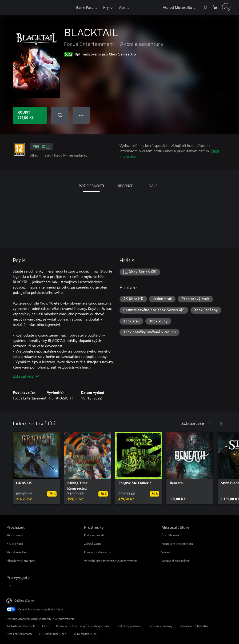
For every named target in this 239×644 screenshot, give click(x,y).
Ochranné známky (161, 626)
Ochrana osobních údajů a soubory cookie (83, 626)
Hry (106, 7)
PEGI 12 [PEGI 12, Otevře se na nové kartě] (41, 147)
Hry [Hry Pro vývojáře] (9, 585)
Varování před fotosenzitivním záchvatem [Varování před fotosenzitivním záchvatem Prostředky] (111, 561)
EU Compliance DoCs (53, 634)
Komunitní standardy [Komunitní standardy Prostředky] (97, 552)
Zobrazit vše (193, 423)
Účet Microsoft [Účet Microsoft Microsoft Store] (171, 535)
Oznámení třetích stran (194, 626)
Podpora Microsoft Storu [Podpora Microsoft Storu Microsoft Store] (177, 544)
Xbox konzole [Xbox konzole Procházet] (15, 535)
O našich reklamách (19, 634)
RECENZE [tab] (125, 186)
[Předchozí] (210, 424)
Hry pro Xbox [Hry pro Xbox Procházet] (15, 544)
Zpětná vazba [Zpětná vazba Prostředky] (93, 544)
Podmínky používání (130, 626)
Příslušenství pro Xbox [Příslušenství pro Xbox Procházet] (21, 561)
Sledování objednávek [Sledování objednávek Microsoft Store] (175, 561)
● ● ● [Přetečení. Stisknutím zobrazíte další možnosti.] (81, 115)
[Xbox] (60, 7)
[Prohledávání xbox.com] (205, 7)
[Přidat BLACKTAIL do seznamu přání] (60, 115)
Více (122, 7)
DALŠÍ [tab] (154, 186)
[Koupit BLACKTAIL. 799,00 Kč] (30, 115)
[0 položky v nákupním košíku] (215, 7)
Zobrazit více (26, 376)
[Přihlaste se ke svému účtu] (226, 7)
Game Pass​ (85, 7)
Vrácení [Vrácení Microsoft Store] (166, 552)
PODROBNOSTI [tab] (91, 186)
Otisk (45, 626)
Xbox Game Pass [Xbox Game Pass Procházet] (17, 552)
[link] (36, 468)
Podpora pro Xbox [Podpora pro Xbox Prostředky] (95, 535)
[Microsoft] (25, 7)
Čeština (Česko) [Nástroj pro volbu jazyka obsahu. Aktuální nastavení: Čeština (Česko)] (24, 600)
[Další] (221, 424)
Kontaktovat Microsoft (21, 626)
